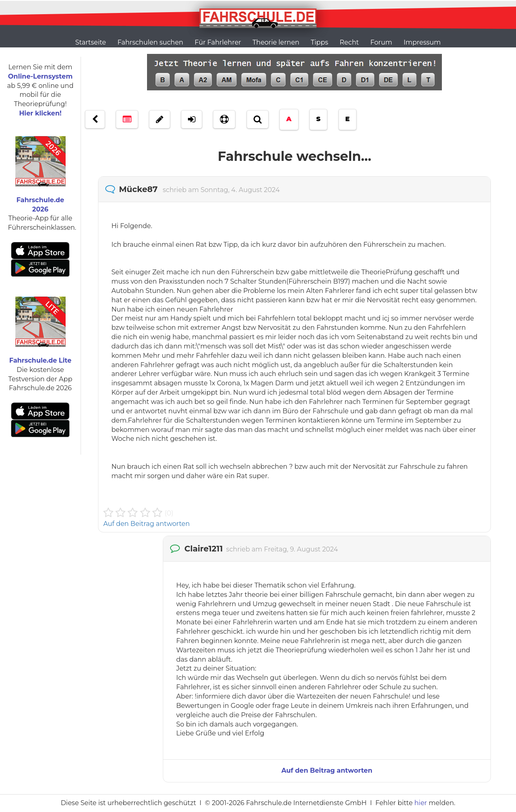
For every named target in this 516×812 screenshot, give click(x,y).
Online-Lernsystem (40, 76)
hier (421, 803)
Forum (381, 42)
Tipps (319, 42)
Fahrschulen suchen (150, 42)
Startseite (91, 42)
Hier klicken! (40, 113)
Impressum (422, 42)
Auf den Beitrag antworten (147, 524)
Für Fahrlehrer (218, 42)
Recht (349, 42)
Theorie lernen (276, 42)
